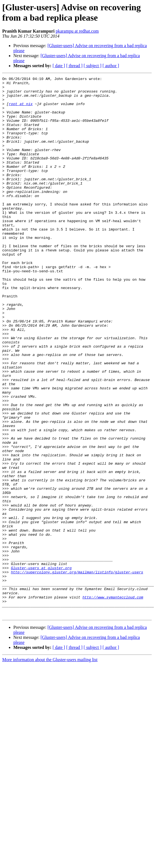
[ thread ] (74, 66)
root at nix (21, 110)
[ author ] (111, 66)
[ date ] (59, 66)
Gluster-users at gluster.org (41, 666)
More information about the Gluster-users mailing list (50, 768)
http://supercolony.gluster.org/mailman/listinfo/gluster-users (77, 671)
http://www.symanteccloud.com (113, 702)
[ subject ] (93, 66)
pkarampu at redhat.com (77, 31)
